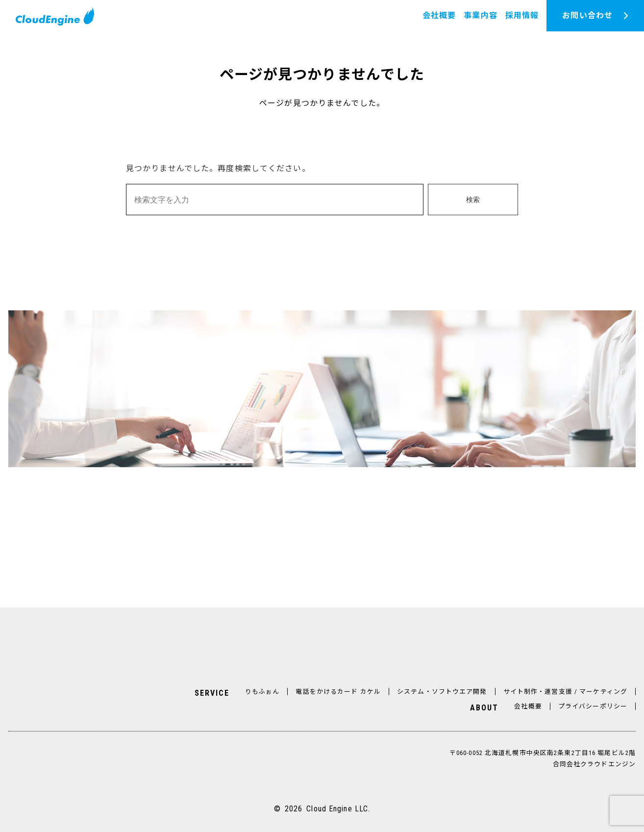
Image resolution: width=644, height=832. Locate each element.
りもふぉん (262, 692)
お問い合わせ (587, 15)
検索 (473, 200)
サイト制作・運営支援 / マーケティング (565, 692)
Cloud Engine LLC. (338, 809)
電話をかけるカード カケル (338, 692)
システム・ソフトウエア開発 (442, 692)
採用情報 (522, 15)
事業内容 (480, 15)
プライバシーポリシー (593, 706)
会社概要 (439, 15)
